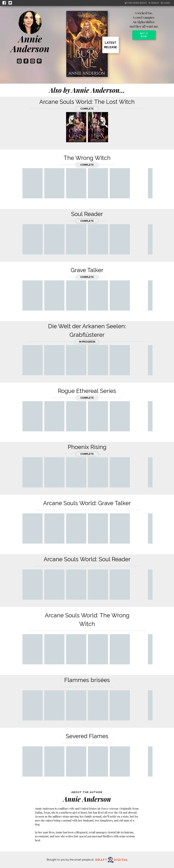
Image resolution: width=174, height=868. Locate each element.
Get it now (144, 35)
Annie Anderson (30, 44)
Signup (154, 3)
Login (165, 3)
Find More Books (136, 3)
